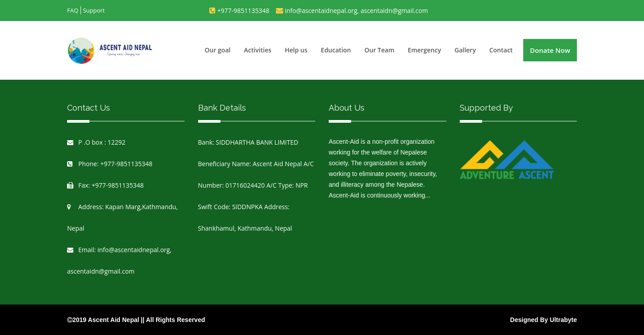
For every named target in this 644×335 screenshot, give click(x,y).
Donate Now (550, 50)
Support (94, 10)
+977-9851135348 (244, 11)
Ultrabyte (563, 320)
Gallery (465, 50)
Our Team (379, 50)
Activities (257, 50)
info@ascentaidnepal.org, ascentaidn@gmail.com (356, 11)
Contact (501, 50)
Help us (296, 50)
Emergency (424, 50)
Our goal (218, 50)
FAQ (73, 10)
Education (336, 50)
